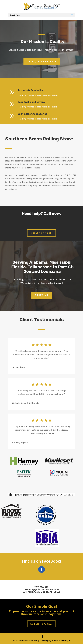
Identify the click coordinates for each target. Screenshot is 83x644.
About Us (42, 295)
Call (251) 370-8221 (42, 62)
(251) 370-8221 (41, 233)
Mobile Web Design (61, 640)
